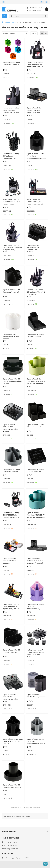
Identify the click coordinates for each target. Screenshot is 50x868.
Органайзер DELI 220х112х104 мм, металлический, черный (34, 248)
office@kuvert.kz (11, 849)
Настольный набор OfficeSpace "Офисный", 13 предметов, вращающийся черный (13, 248)
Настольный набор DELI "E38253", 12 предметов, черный (11, 515)
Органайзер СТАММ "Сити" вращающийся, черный (12, 381)
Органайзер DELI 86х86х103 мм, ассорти (36, 696)
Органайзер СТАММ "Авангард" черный (11, 291)
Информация (25, 831)
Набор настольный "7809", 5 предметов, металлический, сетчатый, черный (35, 652)
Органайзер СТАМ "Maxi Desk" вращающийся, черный (13, 741)
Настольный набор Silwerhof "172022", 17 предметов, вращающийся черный (13, 202)
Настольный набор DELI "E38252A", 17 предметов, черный (11, 606)
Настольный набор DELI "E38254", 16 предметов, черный (35, 202)
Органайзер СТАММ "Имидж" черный (35, 335)
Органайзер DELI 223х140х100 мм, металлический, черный (10, 427)
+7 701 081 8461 (33, 10)
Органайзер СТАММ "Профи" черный (11, 651)
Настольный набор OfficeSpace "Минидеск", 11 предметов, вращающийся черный (13, 156)
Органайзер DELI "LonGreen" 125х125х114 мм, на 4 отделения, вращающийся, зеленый (36, 381)
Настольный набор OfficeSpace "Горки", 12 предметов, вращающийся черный (37, 292)
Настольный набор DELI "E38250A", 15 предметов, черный (35, 64)
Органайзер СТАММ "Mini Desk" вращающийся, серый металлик (36, 741)
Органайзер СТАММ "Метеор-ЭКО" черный (12, 786)
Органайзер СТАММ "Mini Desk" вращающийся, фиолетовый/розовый (36, 607)
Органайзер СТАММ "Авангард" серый (11, 470)
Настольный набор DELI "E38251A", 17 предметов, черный (11, 110)
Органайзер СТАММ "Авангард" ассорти (11, 63)
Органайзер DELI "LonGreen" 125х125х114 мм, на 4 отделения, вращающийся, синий (36, 515)
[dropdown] (4, 2)
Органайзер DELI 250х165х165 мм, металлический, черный (10, 697)
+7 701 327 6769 (34, 8)
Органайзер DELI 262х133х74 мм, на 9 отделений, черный (35, 561)
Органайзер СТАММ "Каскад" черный (35, 470)
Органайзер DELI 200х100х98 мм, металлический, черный (34, 110)
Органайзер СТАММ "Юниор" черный (35, 426)
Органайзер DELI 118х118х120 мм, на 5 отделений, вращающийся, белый (12, 337)
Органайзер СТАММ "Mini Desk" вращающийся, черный (37, 156)
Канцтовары (11, 22)
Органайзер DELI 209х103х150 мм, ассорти (10, 561)
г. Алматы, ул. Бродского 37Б (16, 858)
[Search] (31, 16)
